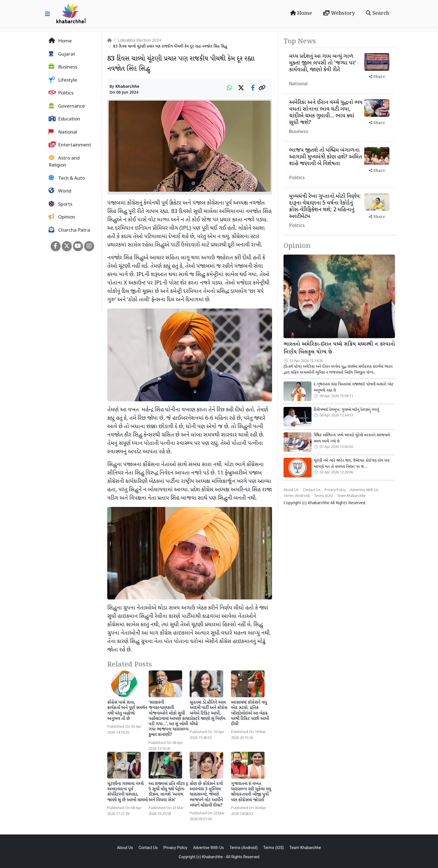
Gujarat (62, 54)
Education (64, 119)
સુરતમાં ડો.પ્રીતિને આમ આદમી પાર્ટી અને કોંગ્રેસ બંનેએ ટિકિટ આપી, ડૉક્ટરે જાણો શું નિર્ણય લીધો (209, 713)
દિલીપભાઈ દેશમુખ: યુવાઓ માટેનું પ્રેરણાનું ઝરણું (346, 410)
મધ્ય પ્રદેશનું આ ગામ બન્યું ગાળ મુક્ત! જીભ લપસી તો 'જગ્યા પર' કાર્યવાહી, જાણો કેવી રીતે (323, 63)
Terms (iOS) (323, 496)
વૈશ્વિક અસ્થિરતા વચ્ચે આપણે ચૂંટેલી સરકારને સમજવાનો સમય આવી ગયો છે (352, 438)
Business (63, 67)
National (63, 132)
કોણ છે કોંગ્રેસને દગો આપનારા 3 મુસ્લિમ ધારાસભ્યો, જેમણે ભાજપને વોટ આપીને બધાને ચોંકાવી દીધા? (206, 795)
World (60, 191)
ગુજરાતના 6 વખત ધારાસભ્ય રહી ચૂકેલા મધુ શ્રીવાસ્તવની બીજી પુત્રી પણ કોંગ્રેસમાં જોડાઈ (251, 792)
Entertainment (70, 145)
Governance (67, 106)
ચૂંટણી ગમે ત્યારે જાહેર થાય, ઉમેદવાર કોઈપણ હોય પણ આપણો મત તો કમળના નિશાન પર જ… (352, 464)
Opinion (62, 217)
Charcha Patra (69, 230)
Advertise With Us (364, 490)
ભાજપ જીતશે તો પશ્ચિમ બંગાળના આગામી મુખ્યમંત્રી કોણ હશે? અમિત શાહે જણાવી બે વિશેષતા (326, 157)
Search (378, 13)
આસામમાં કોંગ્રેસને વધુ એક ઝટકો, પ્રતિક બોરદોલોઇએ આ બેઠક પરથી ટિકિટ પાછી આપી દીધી (250, 713)
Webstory (339, 13)
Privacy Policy (335, 490)
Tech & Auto (67, 178)
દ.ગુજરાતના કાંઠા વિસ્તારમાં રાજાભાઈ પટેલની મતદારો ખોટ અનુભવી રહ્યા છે (354, 387)
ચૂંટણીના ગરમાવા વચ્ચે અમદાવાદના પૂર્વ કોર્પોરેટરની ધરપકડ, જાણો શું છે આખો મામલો (128, 792)
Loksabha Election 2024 (139, 41)
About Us (291, 490)
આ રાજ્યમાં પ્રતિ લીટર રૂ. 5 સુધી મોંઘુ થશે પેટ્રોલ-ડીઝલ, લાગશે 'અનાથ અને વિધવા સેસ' (169, 792)
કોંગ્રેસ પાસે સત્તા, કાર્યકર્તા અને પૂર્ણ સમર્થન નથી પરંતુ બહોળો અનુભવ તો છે (127, 711)
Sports (60, 204)
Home (301, 13)
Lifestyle (63, 80)
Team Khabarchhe (351, 496)
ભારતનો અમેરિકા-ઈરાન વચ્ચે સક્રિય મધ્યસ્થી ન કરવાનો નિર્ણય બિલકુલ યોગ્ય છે (339, 348)
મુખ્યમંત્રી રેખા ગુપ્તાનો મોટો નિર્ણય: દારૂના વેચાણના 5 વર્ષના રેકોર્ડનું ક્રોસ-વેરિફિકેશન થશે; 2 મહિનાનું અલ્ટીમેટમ (325, 207)
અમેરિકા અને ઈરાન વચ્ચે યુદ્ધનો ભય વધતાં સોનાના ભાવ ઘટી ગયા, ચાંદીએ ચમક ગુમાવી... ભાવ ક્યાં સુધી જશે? (326, 113)
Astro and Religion (64, 162)
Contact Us (312, 490)
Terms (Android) (297, 496)
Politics (61, 93)
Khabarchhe (127, 87)
